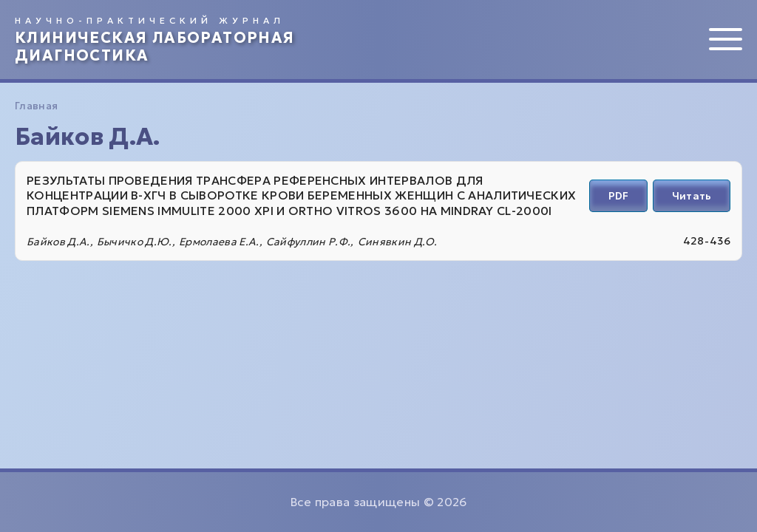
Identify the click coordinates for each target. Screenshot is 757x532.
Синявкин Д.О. (398, 242)
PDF (618, 196)
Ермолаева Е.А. (219, 242)
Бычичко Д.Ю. (135, 242)
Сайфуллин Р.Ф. (308, 242)
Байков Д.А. (58, 242)
